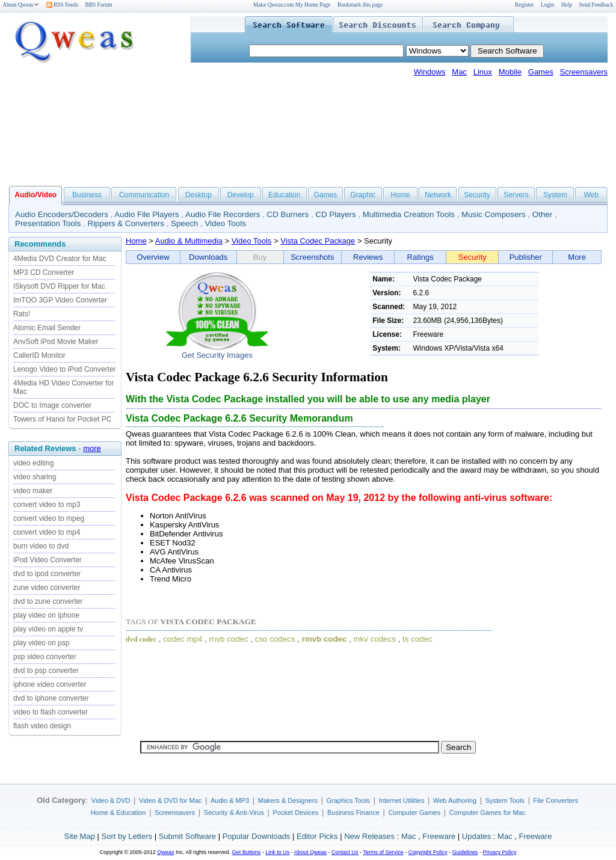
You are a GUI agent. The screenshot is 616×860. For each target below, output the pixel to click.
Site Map (80, 836)
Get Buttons (247, 852)
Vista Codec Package (318, 241)
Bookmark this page (360, 5)
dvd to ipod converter (47, 574)
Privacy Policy (499, 852)
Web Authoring (455, 800)
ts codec (417, 639)
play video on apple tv (48, 629)
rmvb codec (325, 639)
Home (401, 195)
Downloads (208, 257)
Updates (476, 836)
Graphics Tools (348, 800)
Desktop (199, 195)
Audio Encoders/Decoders (62, 214)
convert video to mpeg (49, 518)
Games (541, 72)
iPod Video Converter (48, 560)
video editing (33, 463)
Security (477, 195)
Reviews (368, 257)
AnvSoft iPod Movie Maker (56, 342)
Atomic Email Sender (47, 328)
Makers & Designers (288, 800)
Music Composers (494, 214)
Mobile (510, 72)
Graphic (363, 195)
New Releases (369, 836)
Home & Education (119, 812)
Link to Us (277, 852)
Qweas (165, 852)
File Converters (556, 800)
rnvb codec (228, 639)
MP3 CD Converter (44, 272)
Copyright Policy (428, 852)
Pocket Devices (296, 812)
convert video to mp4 (47, 532)
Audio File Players (146, 214)
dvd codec (141, 639)
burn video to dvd (41, 546)
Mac (459, 72)
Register (524, 5)
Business (87, 195)
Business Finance (353, 812)
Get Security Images (217, 355)
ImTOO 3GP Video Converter (60, 300)
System (555, 195)
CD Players (335, 214)
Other (542, 214)
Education (284, 195)
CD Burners (288, 214)
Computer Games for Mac (488, 812)
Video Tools (225, 223)
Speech (184, 223)
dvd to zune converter (48, 601)
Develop (241, 195)
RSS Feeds (62, 5)
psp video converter (45, 657)
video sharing (35, 477)
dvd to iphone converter (51, 698)
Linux (483, 72)
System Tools (505, 800)
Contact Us (345, 852)
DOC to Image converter (52, 405)
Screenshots (312, 257)
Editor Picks (317, 836)
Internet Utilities (402, 800)
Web (591, 195)
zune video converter (47, 588)
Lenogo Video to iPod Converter (65, 369)
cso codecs (275, 639)
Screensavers (584, 72)
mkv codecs (374, 639)
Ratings (420, 257)
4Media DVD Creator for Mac (60, 259)
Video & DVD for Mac (170, 800)
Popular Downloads (257, 836)
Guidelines (465, 852)
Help (567, 5)
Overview (153, 257)
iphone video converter (50, 684)
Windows (430, 72)
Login (547, 5)
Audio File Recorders (223, 214)
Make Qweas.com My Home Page (292, 5)
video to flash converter (51, 712)
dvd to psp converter (46, 671)
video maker (33, 491)
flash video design (42, 726)
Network (438, 195)
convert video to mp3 (47, 505)
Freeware (439, 836)
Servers (516, 195)
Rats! (22, 314)
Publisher (526, 257)
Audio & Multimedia (189, 241)
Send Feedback (596, 5)
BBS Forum (99, 5)
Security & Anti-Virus (234, 812)
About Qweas (21, 5)
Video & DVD (111, 800)
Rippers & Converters (126, 223)
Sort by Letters (127, 836)
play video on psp (41, 643)
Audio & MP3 (230, 800)
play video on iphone (46, 615)
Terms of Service (383, 852)
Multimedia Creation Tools (409, 214)
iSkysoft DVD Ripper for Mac (59, 286)
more (92, 448)
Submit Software (187, 836)
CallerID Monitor (39, 355)
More (577, 257)
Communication (144, 195)
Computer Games (414, 812)
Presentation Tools (48, 223)
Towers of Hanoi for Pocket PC (62, 419)
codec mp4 (183, 639)
